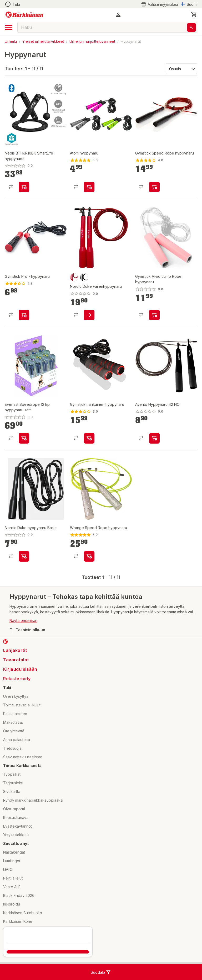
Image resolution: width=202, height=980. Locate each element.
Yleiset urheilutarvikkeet (43, 41)
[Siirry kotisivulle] (24, 15)
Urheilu (11, 41)
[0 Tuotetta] (194, 15)
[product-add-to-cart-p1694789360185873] (24, 187)
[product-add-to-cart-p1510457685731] (154, 187)
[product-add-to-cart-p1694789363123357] (24, 556)
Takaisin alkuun (27, 630)
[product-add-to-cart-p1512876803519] (89, 556)
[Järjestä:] (181, 68)
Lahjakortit (15, 650)
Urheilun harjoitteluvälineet (92, 41)
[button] (118, 15)
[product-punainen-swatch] (74, 277)
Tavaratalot (16, 660)
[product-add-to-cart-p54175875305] (24, 438)
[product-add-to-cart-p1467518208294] (89, 438)
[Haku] (191, 27)
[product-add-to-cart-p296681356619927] (154, 315)
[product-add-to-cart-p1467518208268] (24, 315)
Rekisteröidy (17, 679)
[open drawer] (9, 27)
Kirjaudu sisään (20, 669)
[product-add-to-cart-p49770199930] (89, 187)
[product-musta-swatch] (84, 277)
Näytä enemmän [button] (23, 621)
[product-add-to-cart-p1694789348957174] (154, 438)
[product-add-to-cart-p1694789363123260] (89, 315)
